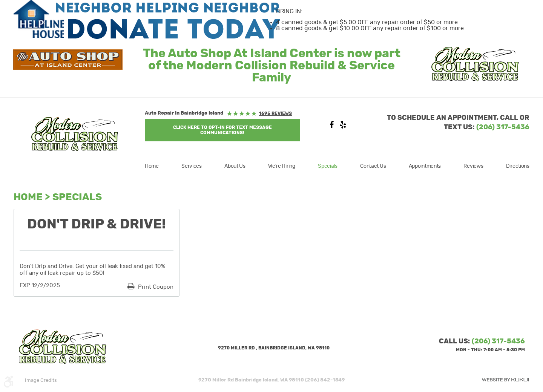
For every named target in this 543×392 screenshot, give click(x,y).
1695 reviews (275, 113)
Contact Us (373, 166)
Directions (518, 166)
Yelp (343, 127)
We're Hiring (282, 166)
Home (152, 166)
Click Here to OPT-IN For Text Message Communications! (222, 130)
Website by (505, 380)
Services (192, 166)
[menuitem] (156, 166)
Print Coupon (155, 287)
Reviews (473, 166)
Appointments (425, 166)
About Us (235, 166)
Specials (328, 166)
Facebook (331, 127)
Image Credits (41, 381)
